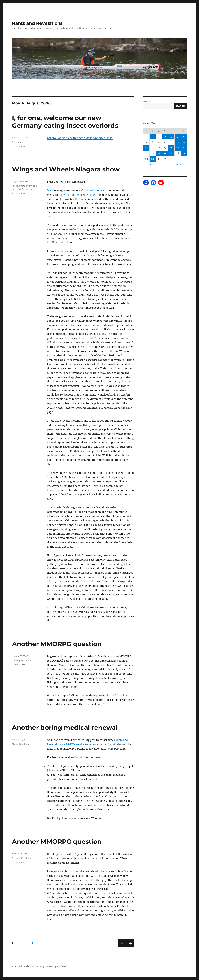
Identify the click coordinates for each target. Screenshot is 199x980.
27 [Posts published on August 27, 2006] (184, 153)
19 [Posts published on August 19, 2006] (178, 148)
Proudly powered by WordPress (52, 966)
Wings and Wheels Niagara (80, 195)
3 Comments (18, 146)
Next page (130, 947)
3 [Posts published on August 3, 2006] (165, 137)
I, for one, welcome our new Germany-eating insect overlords (65, 122)
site (49, 568)
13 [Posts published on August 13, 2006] (184, 142)
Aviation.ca (97, 190)
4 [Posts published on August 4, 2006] (171, 137)
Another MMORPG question (57, 644)
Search (147, 102)
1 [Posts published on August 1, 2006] (153, 137)
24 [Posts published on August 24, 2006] (165, 153)
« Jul (152, 165)
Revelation (17, 142)
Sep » (178, 165)
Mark (50, 190)
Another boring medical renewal (65, 727)
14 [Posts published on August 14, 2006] (146, 148)
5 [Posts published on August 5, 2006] (178, 137)
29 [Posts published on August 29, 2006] (153, 159)
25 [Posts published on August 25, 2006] (171, 153)
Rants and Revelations (37, 23)
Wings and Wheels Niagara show (66, 169)
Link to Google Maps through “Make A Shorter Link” (80, 138)
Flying (15, 186)
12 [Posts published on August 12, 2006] (178, 142)
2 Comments (18, 193)
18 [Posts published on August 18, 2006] (171, 148)
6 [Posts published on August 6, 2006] (184, 137)
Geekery (16, 660)
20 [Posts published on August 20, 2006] (184, 148)
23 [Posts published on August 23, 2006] (159, 153)
